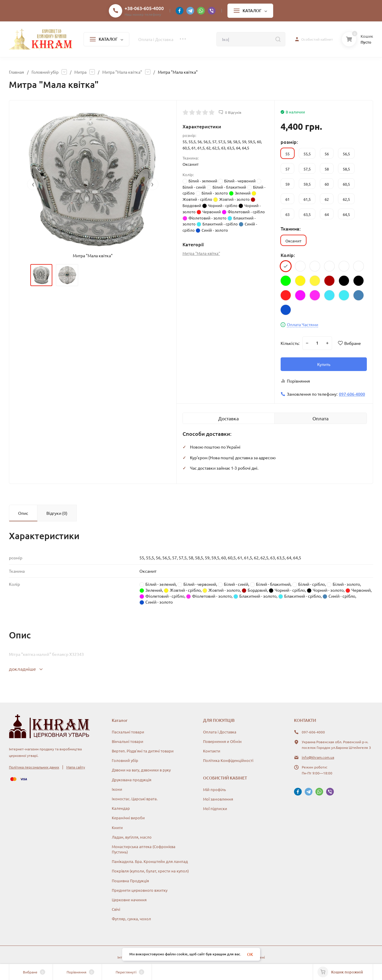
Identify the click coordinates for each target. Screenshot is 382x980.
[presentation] (33, 184)
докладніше (26, 669)
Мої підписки (215, 808)
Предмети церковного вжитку (140, 890)
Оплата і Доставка (220, 732)
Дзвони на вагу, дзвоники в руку (141, 770)
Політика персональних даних (34, 767)
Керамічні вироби (128, 818)
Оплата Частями (302, 325)
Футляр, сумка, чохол (131, 919)
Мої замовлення (218, 799)
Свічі (116, 909)
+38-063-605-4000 (144, 8)
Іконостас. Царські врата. (135, 799)
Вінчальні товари (128, 741)
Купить (324, 364)
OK (250, 954)
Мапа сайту (76, 767)
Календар (121, 808)
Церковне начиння (129, 900)
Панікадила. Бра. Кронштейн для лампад (150, 861)
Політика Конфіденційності (228, 760)
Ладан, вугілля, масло (132, 837)
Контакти (212, 751)
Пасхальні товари (128, 732)
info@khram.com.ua (318, 757)
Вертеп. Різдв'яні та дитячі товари (143, 751)
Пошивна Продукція (130, 881)
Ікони (117, 789)
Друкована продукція (132, 780)
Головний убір (45, 72)
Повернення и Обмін (222, 741)
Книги (117, 827)
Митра (80, 72)
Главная (16, 72)
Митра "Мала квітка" (122, 72)
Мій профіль (214, 789)
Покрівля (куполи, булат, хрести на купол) (150, 871)
